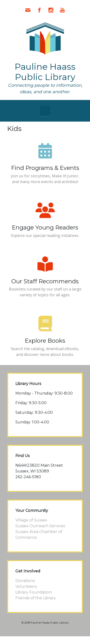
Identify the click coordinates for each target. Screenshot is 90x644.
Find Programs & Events (45, 168)
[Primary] (45, 111)
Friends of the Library (36, 598)
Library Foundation (34, 592)
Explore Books (45, 341)
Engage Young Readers (45, 227)
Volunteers (26, 586)
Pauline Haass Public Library (45, 72)
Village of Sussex (31, 520)
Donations (25, 581)
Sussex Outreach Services (40, 526)
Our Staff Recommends (45, 281)
